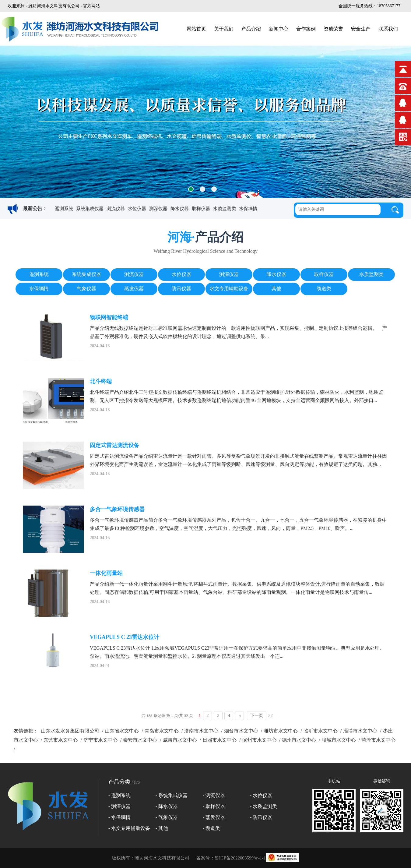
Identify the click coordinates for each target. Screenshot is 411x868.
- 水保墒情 (119, 817)
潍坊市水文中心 (281, 731)
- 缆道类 (211, 828)
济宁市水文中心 (100, 740)
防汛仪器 (181, 289)
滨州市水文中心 (259, 740)
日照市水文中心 (220, 740)
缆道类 (324, 289)
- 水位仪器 (261, 795)
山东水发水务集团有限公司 (70, 731)
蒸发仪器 (134, 289)
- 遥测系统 (119, 795)
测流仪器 (116, 209)
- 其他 (162, 828)
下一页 (257, 716)
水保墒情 (248, 209)
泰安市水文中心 (140, 740)
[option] (205, 122)
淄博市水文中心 (360, 731)
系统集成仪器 (90, 209)
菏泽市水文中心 (378, 740)
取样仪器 (201, 209)
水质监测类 (225, 209)
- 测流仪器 (214, 795)
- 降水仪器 (167, 806)
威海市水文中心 (180, 740)
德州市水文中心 (299, 740)
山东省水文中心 (122, 731)
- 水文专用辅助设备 (129, 828)
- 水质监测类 (263, 806)
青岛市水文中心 (162, 731)
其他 (276, 289)
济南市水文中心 (201, 731)
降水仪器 (180, 209)
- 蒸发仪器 (214, 817)
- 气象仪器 (167, 817)
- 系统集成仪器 (172, 795)
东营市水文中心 (61, 740)
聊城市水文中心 (339, 740)
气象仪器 (86, 289)
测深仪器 (158, 209)
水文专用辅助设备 (229, 289)
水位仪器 (137, 209)
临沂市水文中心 (321, 731)
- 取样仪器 (214, 806)
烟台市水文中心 (241, 731)
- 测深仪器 (119, 806)
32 (270, 716)
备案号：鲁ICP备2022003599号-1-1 (231, 858)
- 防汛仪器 (261, 817)
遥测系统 (64, 209)
